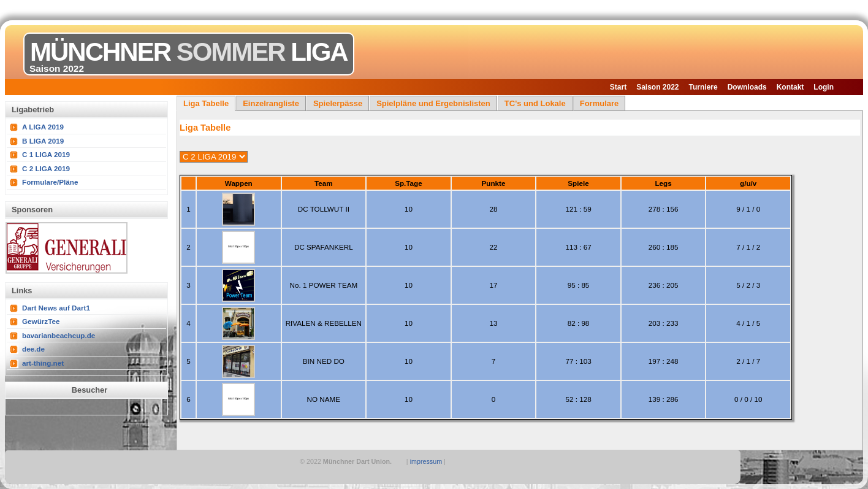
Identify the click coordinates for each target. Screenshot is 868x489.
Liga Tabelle (206, 103)
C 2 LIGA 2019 (46, 168)
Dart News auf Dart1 (56, 308)
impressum (426, 461)
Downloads (747, 87)
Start (618, 87)
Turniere (703, 87)
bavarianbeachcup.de (59, 335)
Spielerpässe (338, 103)
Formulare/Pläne (50, 182)
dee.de (33, 349)
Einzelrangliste (271, 103)
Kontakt (790, 87)
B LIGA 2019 (43, 141)
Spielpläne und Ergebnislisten (433, 103)
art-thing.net (43, 363)
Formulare (600, 103)
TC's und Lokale (535, 103)
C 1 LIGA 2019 (46, 154)
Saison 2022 (657, 87)
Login (824, 87)
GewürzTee (41, 321)
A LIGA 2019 (43, 127)
